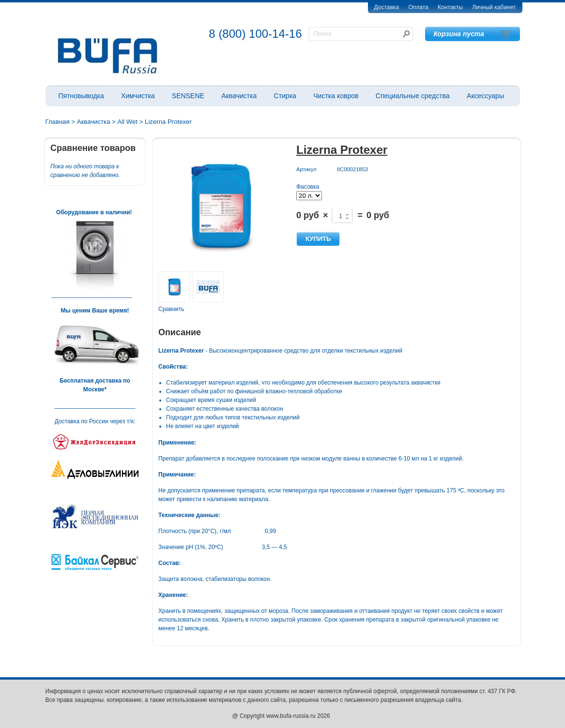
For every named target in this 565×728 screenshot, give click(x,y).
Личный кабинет (494, 7)
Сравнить (171, 309)
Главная (58, 122)
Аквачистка (239, 96)
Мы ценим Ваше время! (95, 311)
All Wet (128, 122)
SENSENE (188, 96)
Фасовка (308, 187)
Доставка (387, 7)
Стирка (285, 96)
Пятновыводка (81, 96)
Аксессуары (485, 96)
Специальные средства (413, 96)
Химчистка (138, 96)
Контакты (450, 7)
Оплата (418, 7)
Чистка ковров (336, 96)
